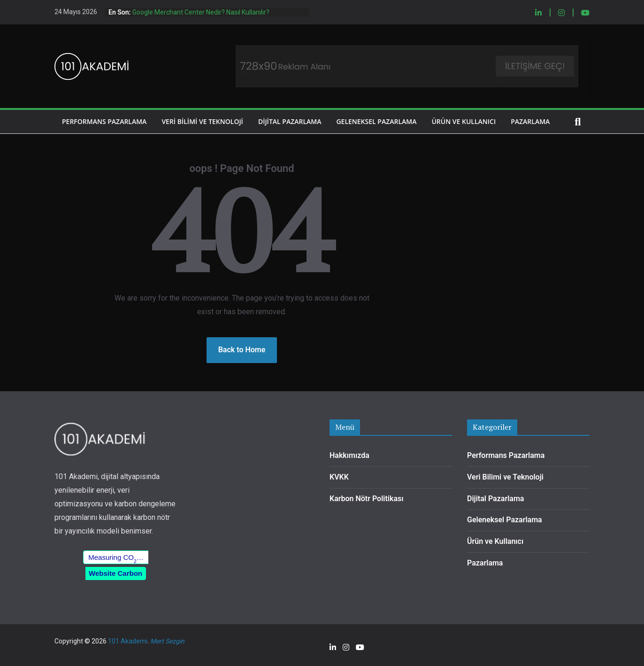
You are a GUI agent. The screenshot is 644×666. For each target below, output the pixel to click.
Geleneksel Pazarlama (376, 121)
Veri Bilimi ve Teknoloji (202, 121)
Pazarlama (530, 121)
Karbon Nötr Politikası (367, 499)
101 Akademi (128, 641)
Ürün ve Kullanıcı (464, 121)
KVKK (339, 477)
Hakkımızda (349, 455)
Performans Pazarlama (104, 121)
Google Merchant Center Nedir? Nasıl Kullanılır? (201, 12)
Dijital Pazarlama (290, 121)
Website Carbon (115, 573)
